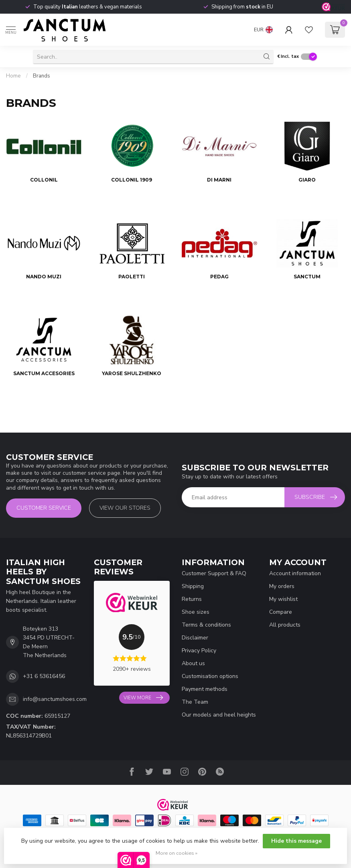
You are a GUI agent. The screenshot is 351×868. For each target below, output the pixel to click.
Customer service (44, 508)
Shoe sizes (196, 612)
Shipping (193, 586)
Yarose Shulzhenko (132, 373)
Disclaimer (195, 638)
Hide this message (296, 841)
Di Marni (219, 180)
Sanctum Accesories (44, 373)
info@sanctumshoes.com (55, 699)
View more (143, 698)
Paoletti (132, 277)
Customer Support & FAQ (214, 573)
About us (193, 663)
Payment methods (205, 689)
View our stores (125, 508)
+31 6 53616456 (44, 676)
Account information (295, 573)
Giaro (307, 180)
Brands (42, 76)
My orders (282, 586)
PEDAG (219, 277)
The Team (195, 702)
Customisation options (210, 676)
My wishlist (283, 599)
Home (13, 76)
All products (285, 625)
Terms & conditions (206, 625)
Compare (281, 612)
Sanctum (307, 277)
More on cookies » (177, 853)
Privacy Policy (199, 650)
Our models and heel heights (219, 715)
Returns (192, 599)
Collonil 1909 (132, 180)
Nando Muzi (44, 277)
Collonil (44, 180)
